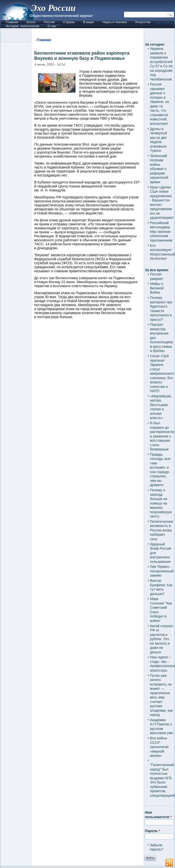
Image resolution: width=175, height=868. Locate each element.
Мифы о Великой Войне (157, 288)
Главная (12, 22)
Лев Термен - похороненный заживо (162, 571)
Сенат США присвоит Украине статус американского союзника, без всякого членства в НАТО (162, 373)
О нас (52, 26)
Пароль (152, 831)
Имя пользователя (158, 815)
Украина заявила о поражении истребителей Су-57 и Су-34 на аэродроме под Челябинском (161, 64)
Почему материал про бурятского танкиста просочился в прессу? (161, 309)
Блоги (31, 22)
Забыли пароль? (156, 847)
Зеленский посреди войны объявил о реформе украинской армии (159, 169)
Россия (49, 22)
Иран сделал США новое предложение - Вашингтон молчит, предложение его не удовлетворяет (162, 203)
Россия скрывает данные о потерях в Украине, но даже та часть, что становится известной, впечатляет (160, 104)
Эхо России (53, 8)
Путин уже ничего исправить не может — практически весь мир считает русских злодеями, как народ (161, 695)
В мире (89, 22)
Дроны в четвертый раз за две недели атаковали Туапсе (158, 140)
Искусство (143, 22)
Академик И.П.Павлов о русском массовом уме (161, 727)
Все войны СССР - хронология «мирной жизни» (159, 747)
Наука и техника (115, 22)
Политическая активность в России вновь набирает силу (161, 530)
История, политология (22, 26)
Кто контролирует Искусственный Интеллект (162, 252)
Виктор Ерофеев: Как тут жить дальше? (161, 587)
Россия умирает (157, 276)
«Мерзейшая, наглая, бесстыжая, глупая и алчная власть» (161, 407)
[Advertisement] (88, 566)
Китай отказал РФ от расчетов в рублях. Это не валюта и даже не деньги (161, 639)
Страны (69, 22)
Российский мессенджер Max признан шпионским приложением (161, 232)
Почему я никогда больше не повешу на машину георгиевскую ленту (161, 503)
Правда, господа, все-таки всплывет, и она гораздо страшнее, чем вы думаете (161, 470)
